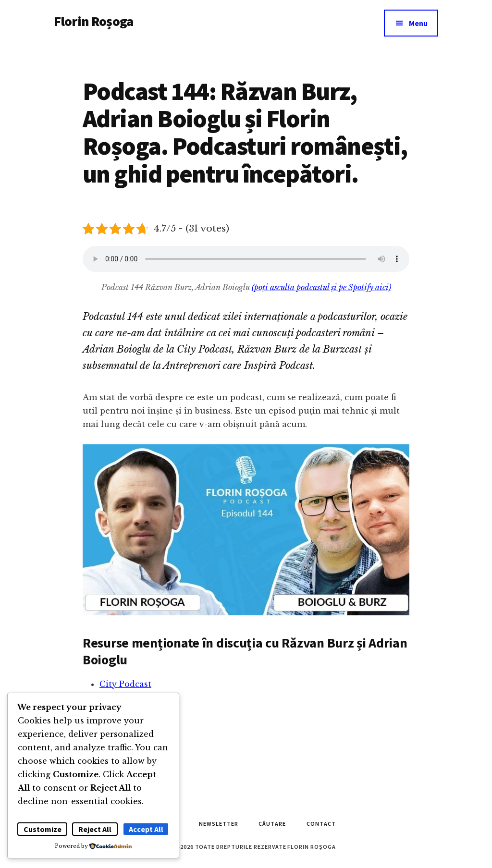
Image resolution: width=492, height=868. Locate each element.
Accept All (146, 829)
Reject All (95, 829)
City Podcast (125, 684)
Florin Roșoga (93, 21)
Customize (43, 829)
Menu (418, 23)
